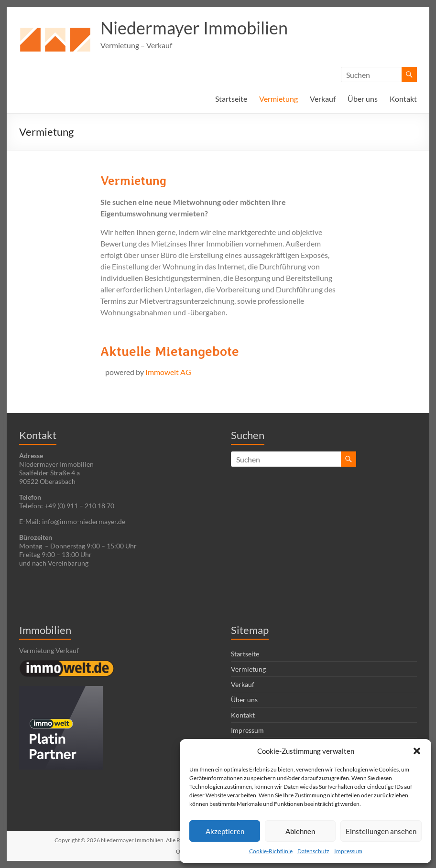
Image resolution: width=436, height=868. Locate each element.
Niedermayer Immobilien (194, 28)
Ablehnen (300, 831)
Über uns (363, 99)
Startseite (231, 99)
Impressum (348, 851)
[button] (417, 751)
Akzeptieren (225, 831)
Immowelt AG (168, 372)
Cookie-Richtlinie (271, 851)
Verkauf (323, 99)
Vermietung (278, 99)
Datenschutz (313, 851)
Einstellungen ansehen (381, 831)
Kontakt (403, 99)
